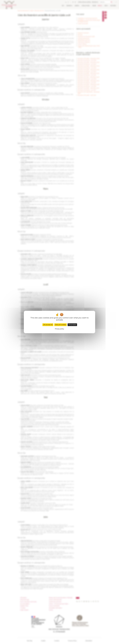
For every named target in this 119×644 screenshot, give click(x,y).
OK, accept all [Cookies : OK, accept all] (48, 325)
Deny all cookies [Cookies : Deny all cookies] (60, 325)
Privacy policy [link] (59, 329)
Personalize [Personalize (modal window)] (72, 325)
